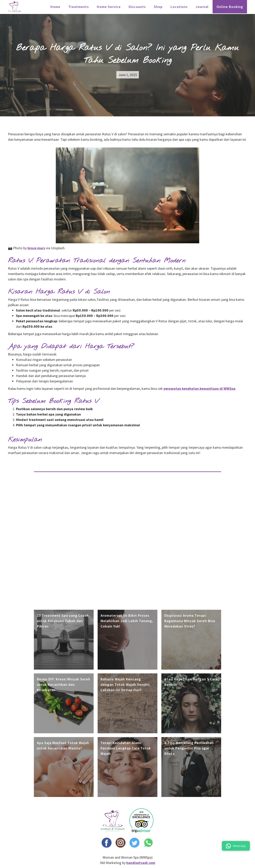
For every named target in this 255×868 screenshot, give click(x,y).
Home (55, 7)
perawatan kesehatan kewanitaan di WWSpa (200, 388)
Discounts (137, 7)
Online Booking (230, 7)
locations (179, 7)
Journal (202, 7)
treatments (79, 7)
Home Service (109, 7)
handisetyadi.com (141, 863)
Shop (158, 7)
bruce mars (36, 248)
